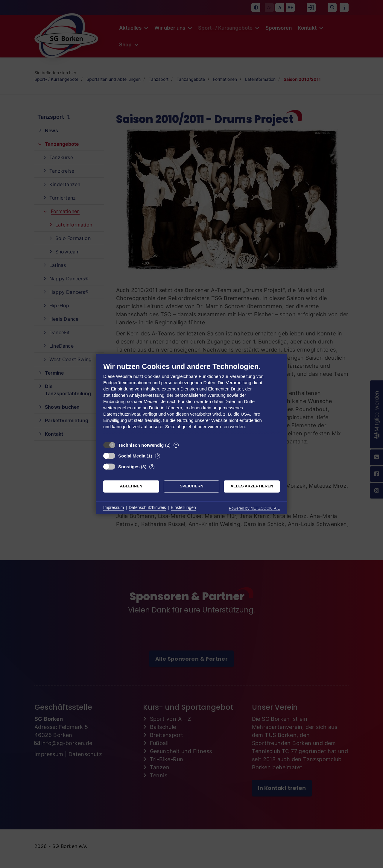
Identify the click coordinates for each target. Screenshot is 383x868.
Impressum (114, 508)
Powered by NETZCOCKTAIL (254, 508)
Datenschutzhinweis (147, 508)
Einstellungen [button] (183, 508)
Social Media (132, 456)
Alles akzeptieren (252, 486)
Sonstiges (129, 467)
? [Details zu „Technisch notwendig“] (176, 445)
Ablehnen (131, 486)
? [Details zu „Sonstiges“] (152, 467)
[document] (191, 400)
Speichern (192, 486)
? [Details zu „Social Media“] (158, 456)
